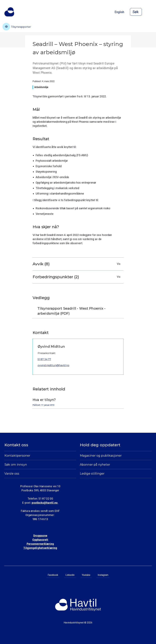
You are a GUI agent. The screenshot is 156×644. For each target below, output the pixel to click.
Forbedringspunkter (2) (77, 277)
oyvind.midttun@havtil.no (53, 365)
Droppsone (40, 536)
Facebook (53, 575)
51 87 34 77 (44, 359)
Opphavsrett (40, 540)
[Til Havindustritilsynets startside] (9, 12)
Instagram (103, 575)
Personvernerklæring (40, 544)
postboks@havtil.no (45, 503)
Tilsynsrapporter (17, 27)
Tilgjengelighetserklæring (40, 548)
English (119, 12)
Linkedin (70, 575)
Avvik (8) (77, 264)
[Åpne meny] (150, 12)
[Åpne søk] (136, 12)
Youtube (86, 575)
